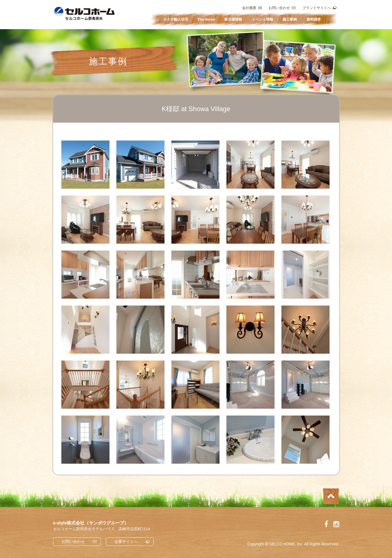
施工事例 (290, 19)
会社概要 (249, 8)
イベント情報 (262, 19)
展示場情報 (233, 19)
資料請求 (314, 19)
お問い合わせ (279, 8)
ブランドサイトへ (317, 8)
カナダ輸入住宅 (176, 19)
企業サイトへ (126, 541)
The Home (206, 19)
